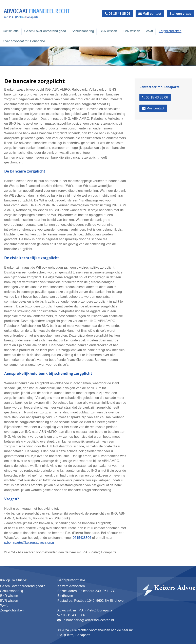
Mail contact (150, 14)
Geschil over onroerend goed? (23, 586)
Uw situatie (11, 31)
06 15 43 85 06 (118, 14)
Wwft (149, 31)
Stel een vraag (181, 14)
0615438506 (82, 538)
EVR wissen (131, 31)
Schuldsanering (83, 31)
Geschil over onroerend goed (45, 31)
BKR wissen (108, 31)
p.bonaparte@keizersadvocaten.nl (29, 543)
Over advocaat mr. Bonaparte (24, 41)
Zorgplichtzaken (170, 31)
